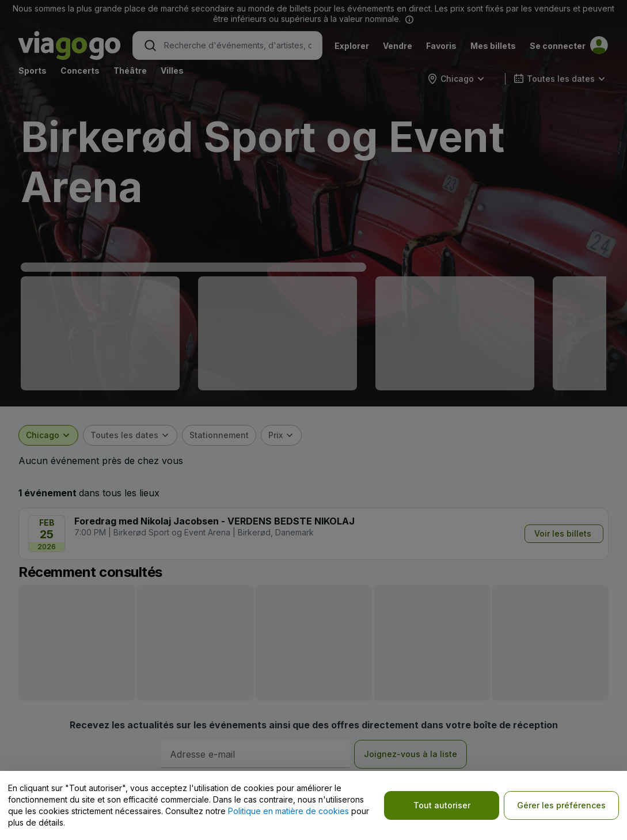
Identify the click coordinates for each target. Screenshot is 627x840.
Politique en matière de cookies (288, 811)
